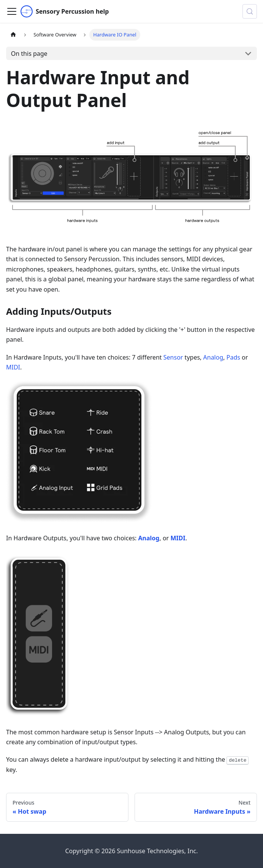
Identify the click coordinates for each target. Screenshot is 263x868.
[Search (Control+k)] (250, 11)
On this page (29, 54)
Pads (233, 357)
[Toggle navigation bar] (12, 11)
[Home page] (13, 35)
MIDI (13, 367)
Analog (213, 357)
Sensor (173, 357)
